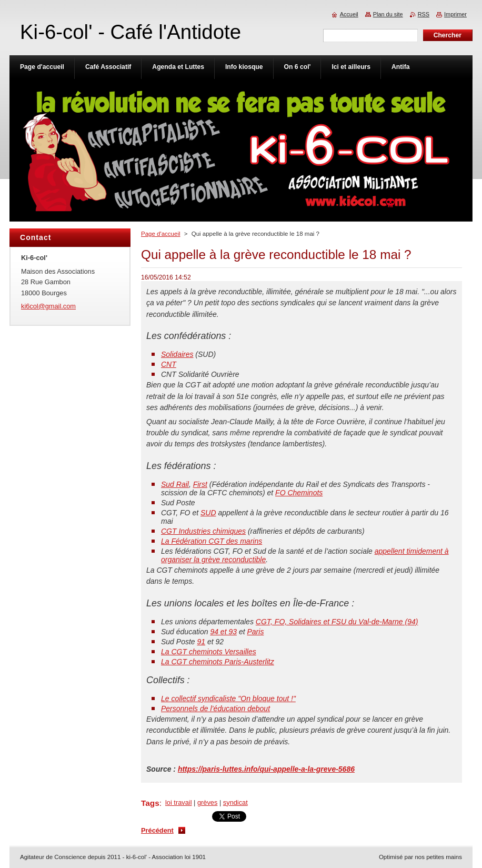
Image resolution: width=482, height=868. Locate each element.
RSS (424, 14)
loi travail (179, 802)
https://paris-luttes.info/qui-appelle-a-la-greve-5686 (266, 769)
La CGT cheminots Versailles (209, 652)
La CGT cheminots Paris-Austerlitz (218, 662)
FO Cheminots (299, 493)
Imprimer (455, 14)
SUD (208, 513)
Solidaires (177, 354)
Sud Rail (175, 484)
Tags (150, 803)
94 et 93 (223, 632)
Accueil (349, 14)
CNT (169, 364)
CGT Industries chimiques (203, 531)
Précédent (157, 830)
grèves (207, 802)
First (200, 484)
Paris (255, 632)
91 (202, 642)
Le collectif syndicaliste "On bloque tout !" (228, 699)
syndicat (235, 802)
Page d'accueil (161, 234)
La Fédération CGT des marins (212, 541)
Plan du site (388, 14)
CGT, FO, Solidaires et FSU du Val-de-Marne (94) (337, 622)
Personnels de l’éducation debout (215, 709)
